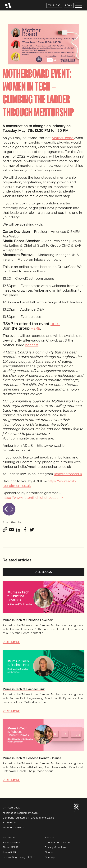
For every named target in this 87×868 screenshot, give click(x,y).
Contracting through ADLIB (19, 857)
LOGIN (69, 5)
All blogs (44, 572)
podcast (32, 345)
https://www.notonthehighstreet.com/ (33, 498)
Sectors (50, 838)
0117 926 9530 (11, 808)
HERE (55, 324)
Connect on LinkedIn (57, 843)
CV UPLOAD (54, 5)
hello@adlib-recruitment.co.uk (20, 813)
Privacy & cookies (55, 847)
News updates (11, 843)
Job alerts (9, 838)
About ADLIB (10, 847)
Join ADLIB (9, 852)
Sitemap (50, 857)
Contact (50, 852)
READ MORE (11, 642)
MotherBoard (63, 138)
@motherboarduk (68, 474)
